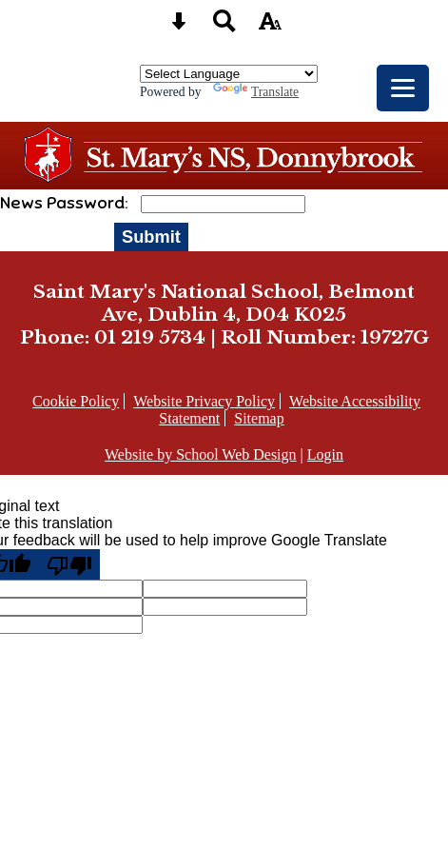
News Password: (66, 203)
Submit (151, 237)
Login (325, 454)
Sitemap (259, 418)
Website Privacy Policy (204, 401)
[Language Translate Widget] (229, 74)
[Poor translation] (69, 564)
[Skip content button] (179, 27)
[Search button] (224, 27)
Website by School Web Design (201, 454)
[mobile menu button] (403, 88)
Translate (256, 92)
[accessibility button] (270, 27)
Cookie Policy (76, 401)
